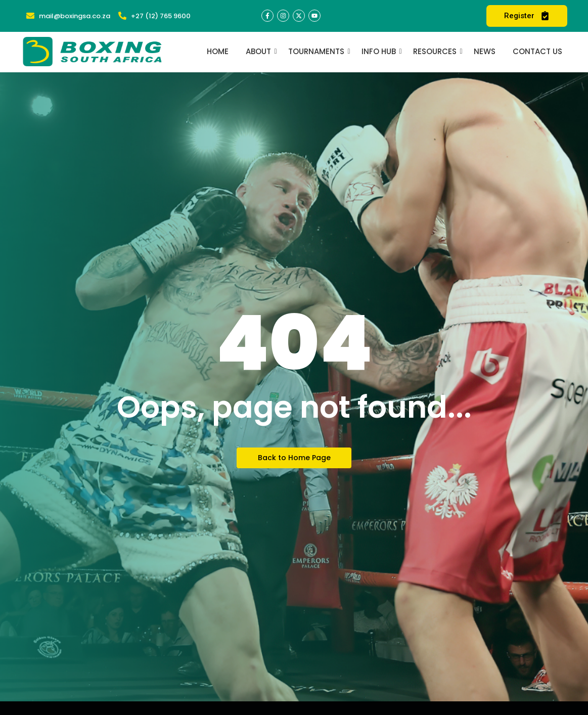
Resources (437, 51)
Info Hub (380, 51)
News (485, 51)
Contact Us (537, 51)
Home (218, 51)
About (260, 51)
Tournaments (318, 51)
